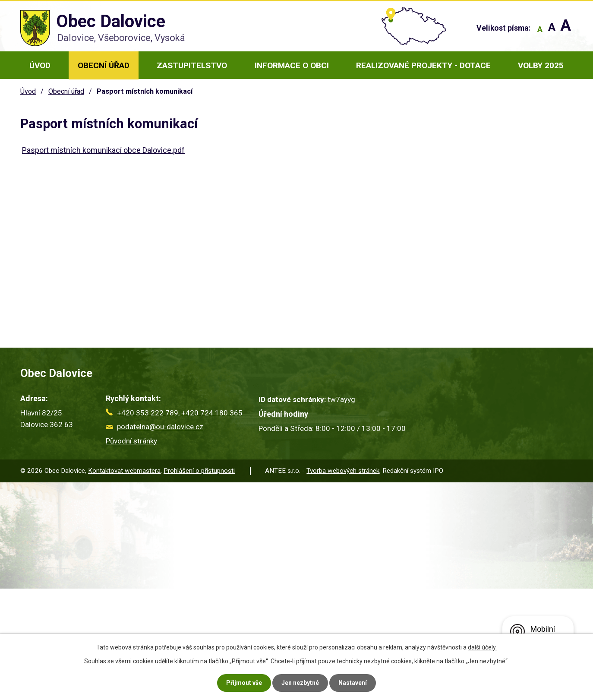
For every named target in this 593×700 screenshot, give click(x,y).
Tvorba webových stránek (343, 471)
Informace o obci (292, 65)
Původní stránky (131, 441)
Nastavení (353, 683)
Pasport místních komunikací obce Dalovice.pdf (103, 150)
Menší (540, 29)
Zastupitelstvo (192, 65)
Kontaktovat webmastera (124, 471)
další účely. (482, 647)
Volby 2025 (541, 65)
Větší (566, 29)
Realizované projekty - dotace (423, 65)
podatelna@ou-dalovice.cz (155, 427)
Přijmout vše (244, 683)
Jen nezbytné (300, 683)
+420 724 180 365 (212, 413)
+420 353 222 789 (142, 413)
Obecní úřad (104, 65)
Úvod (40, 65)
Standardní (552, 29)
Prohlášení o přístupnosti (199, 471)
